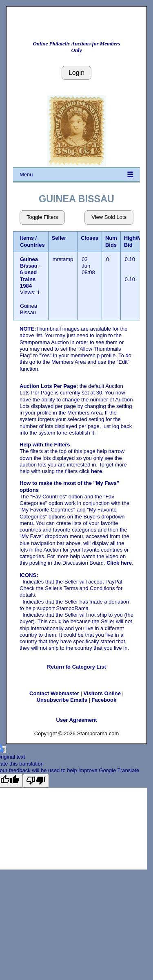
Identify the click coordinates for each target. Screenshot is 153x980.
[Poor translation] (36, 781)
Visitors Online (102, 693)
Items (27, 238)
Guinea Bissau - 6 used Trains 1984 (30, 273)
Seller (59, 238)
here (96, 471)
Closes (90, 238)
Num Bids (111, 241)
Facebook (104, 700)
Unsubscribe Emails (62, 700)
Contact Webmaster (54, 693)
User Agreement (77, 720)
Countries (32, 245)
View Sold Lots (109, 217)
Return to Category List (76, 667)
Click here (119, 563)
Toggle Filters (42, 217)
